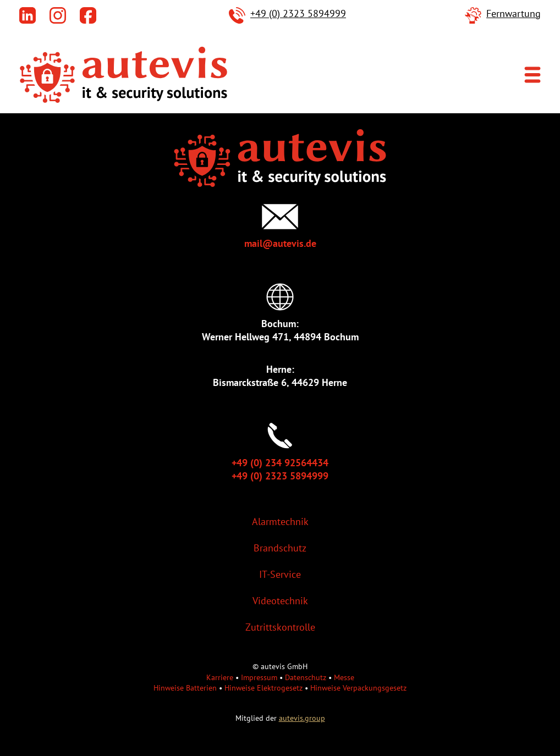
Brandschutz (280, 548)
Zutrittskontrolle (280, 627)
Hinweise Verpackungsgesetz (358, 688)
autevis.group (302, 718)
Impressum (259, 677)
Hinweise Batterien (185, 688)
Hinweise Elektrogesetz (263, 688)
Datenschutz (306, 677)
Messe (344, 677)
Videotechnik (280, 601)
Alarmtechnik (280, 522)
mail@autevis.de (280, 243)
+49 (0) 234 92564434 (280, 463)
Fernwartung (514, 13)
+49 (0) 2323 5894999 (298, 13)
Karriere (220, 677)
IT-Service (280, 574)
